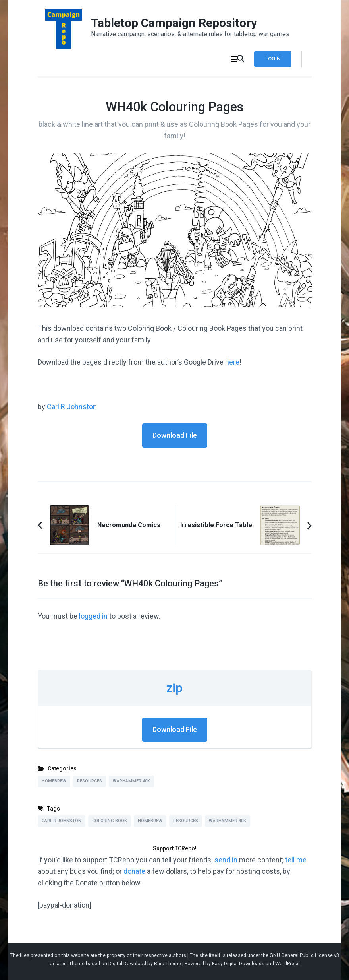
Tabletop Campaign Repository (174, 23)
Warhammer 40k (131, 781)
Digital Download (127, 964)
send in (226, 860)
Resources (90, 781)
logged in (93, 616)
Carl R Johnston (72, 407)
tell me (296, 860)
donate (134, 871)
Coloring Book (110, 821)
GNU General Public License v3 (304, 955)
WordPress (287, 964)
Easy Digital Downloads (238, 964)
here (232, 362)
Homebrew (54, 781)
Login (273, 59)
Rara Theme (168, 964)
